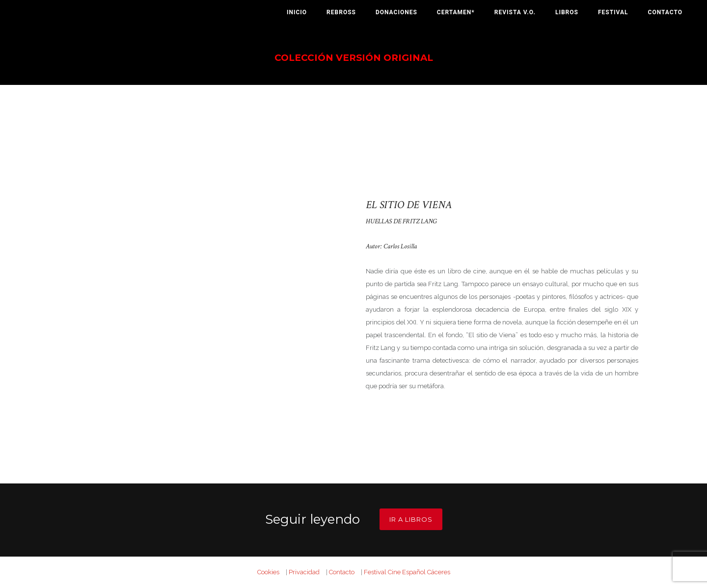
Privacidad (304, 572)
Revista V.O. (515, 12)
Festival (613, 12)
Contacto (665, 12)
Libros (567, 12)
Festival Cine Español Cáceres (407, 572)
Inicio (297, 12)
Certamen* (456, 12)
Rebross (341, 12)
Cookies (268, 572)
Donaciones (396, 12)
